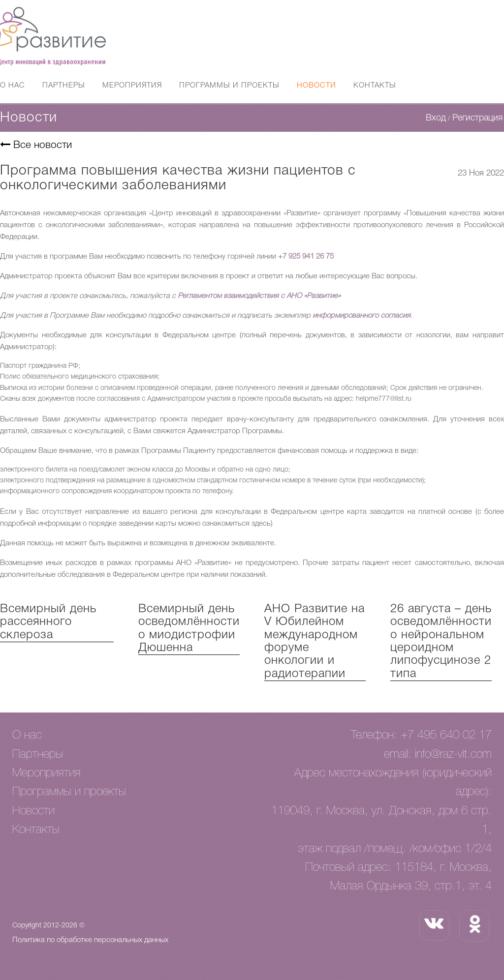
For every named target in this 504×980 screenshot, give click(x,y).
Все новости (36, 145)
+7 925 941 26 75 (306, 257)
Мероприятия (132, 86)
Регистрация (477, 118)
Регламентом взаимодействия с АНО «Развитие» (259, 296)
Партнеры (64, 86)
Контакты (375, 86)
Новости (316, 86)
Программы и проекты (229, 86)
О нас (13, 86)
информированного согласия (362, 316)
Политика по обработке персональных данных (90, 940)
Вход (436, 118)
